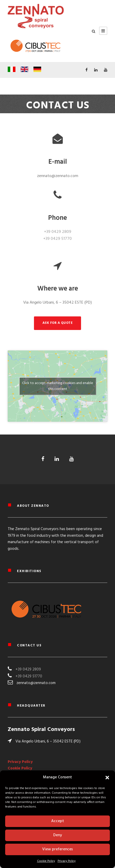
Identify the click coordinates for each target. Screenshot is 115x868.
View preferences (57, 849)
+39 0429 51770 (57, 239)
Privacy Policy (67, 861)
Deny (58, 835)
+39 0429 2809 (58, 232)
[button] (107, 778)
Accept (58, 821)
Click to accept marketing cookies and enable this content (58, 386)
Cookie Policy (46, 861)
